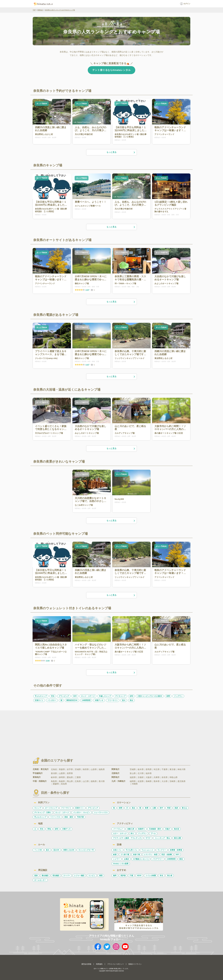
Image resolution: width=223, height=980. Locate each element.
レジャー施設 (79, 876)
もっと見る (121, 152)
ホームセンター (40, 880)
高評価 (123, 876)
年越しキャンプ (105, 696)
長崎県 (149, 781)
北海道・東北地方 (41, 769)
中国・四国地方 (40, 781)
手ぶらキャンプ (41, 696)
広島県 (78, 781)
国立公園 (177, 838)
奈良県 (165, 777)
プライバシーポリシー (115, 964)
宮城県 (78, 769)
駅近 (181, 859)
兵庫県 (157, 777)
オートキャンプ (51, 808)
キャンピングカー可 (86, 850)
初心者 (170, 876)
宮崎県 (173, 781)
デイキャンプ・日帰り (43, 813)
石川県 (141, 773)
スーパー (67, 876)
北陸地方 (115, 773)
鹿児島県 (181, 781)
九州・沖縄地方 (118, 781)
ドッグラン (178, 696)
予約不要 (80, 817)
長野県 (70, 773)
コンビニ (92, 876)
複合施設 (45, 876)
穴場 (131, 876)
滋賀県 (133, 777)
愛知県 (70, 777)
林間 (168, 696)
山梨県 (62, 773)
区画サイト (39, 700)
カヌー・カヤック (120, 834)
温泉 (36, 876)
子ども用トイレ (132, 850)
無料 (115, 876)
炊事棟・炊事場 (176, 850)
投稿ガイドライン (135, 964)
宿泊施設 (56, 876)
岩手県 (70, 769)
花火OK (56, 850)
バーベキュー (118, 829)
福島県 (102, 769)
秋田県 (86, 769)
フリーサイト (113, 700)
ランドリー (162, 850)
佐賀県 (141, 781)
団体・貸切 (69, 817)
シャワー (116, 859)
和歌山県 (174, 777)
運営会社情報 (86, 964)
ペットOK (38, 850)
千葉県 (165, 769)
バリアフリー (158, 859)
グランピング (64, 696)
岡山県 (70, 781)
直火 (124, 700)
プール (153, 834)
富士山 (184, 808)
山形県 (94, 769)
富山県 (133, 773)
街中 (161, 808)
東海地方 (37, 777)
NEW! (139, 876)
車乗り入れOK (69, 850)
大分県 (165, 781)
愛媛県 (56, 784)
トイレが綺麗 (151, 876)
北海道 (54, 769)
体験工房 (131, 829)
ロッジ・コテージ (88, 696)
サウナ (148, 838)
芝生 (53, 696)
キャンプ (38, 808)
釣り (132, 834)
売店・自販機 (167, 855)
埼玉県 (157, 769)
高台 (131, 700)
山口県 (86, 781)
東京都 (173, 769)
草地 (49, 829)
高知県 (64, 784)
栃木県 (141, 769)
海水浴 (176, 829)
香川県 (102, 781)
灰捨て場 (136, 855)
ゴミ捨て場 (125, 855)
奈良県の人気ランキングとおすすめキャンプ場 (60, 10)
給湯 (115, 855)
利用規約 (99, 964)
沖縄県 (135, 784)
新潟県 (54, 773)
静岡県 (62, 777)
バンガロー (52, 700)
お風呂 (126, 859)
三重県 (78, 777)
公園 (154, 808)
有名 (161, 876)
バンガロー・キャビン (81, 813)
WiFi (75, 696)
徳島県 (94, 781)
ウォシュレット (147, 850)
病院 (101, 876)
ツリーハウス (55, 817)
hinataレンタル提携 (121, 864)
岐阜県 (54, 777)
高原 (176, 808)
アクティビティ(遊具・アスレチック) (127, 838)
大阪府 (149, 777)
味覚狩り (142, 829)
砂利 (131, 696)
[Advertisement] (87, 731)
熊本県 (157, 781)
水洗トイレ (117, 850)
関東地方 (115, 769)
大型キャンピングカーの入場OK (150, 696)
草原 (169, 808)
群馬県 (149, 769)
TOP (34, 10)
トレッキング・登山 (162, 838)
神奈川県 (181, 769)
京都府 (141, 777)
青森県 (62, 769)
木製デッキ (99, 700)
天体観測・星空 (155, 829)
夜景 (147, 808)
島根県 (62, 781)
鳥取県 (54, 781)
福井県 (149, 773)
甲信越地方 (38, 773)
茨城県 (133, 769)
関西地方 (40, 10)
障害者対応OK (72, 700)
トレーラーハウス (101, 813)
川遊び (167, 829)
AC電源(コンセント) (141, 859)
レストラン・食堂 (151, 855)
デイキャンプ (120, 696)
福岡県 (133, 781)
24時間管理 (86, 700)
